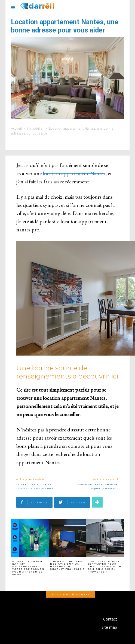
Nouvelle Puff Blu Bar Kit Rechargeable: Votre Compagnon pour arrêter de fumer (30, 568)
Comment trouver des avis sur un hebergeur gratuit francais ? (67, 565)
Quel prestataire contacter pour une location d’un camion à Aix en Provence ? (105, 567)
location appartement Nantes (74, 173)
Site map (109, 627)
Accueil (16, 128)
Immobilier (35, 128)
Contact (110, 619)
